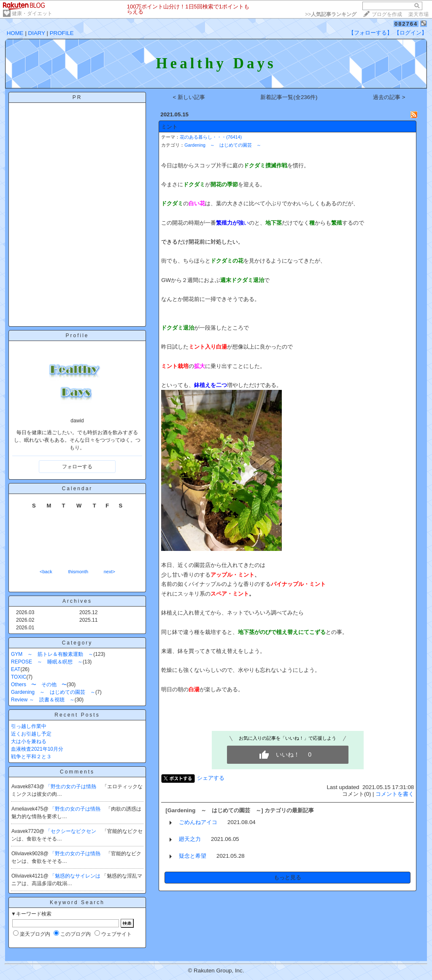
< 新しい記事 (189, 97)
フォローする (77, 467)
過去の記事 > (389, 97)
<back (46, 572)
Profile (77, 336)
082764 (406, 24)
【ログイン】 (410, 33)
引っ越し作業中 (29, 726)
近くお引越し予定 (31, 734)
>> (331, 14)
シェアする (211, 778)
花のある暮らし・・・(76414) (211, 137)
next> (109, 572)
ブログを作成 (387, 14)
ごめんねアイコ (198, 822)
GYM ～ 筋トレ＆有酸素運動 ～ (52, 654)
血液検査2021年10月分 (37, 749)
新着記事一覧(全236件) (289, 97)
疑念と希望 (193, 856)
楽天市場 (418, 14)
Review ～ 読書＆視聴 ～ (43, 700)
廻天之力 (190, 839)
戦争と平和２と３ (31, 757)
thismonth (78, 572)
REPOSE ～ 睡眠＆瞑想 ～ (47, 662)
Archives (77, 601)
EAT (16, 669)
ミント (169, 127)
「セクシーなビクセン (72, 831)
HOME (15, 33)
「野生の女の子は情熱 (72, 787)
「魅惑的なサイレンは (76, 876)
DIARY (37, 33)
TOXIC (19, 677)
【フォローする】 (370, 33)
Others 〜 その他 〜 (39, 685)
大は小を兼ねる (29, 741)
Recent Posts (77, 715)
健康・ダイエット (32, 13)
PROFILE (62, 33)
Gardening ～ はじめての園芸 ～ (53, 692)
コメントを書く (395, 794)
